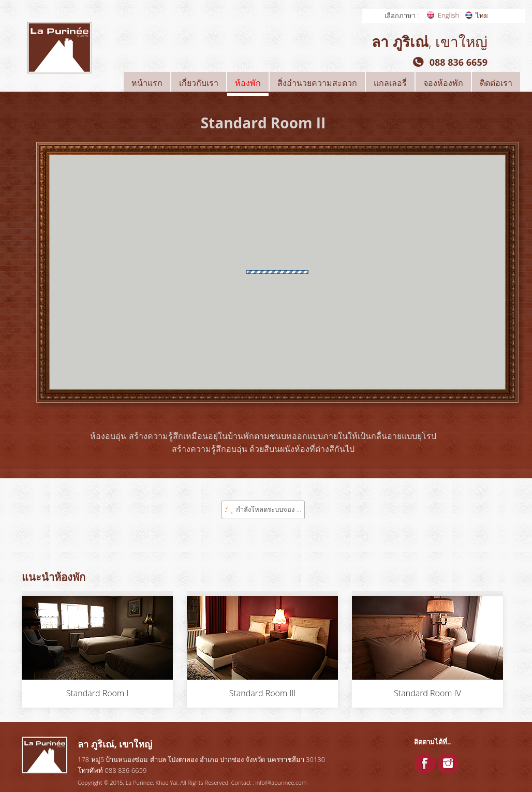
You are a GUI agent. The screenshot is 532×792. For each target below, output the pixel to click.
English (448, 15)
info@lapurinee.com (281, 782)
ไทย (482, 16)
